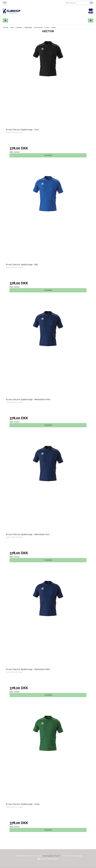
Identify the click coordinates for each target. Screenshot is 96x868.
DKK (5, 3)
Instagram (53, 859)
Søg (91, 3)
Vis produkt (48, 155)
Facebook (43, 859)
